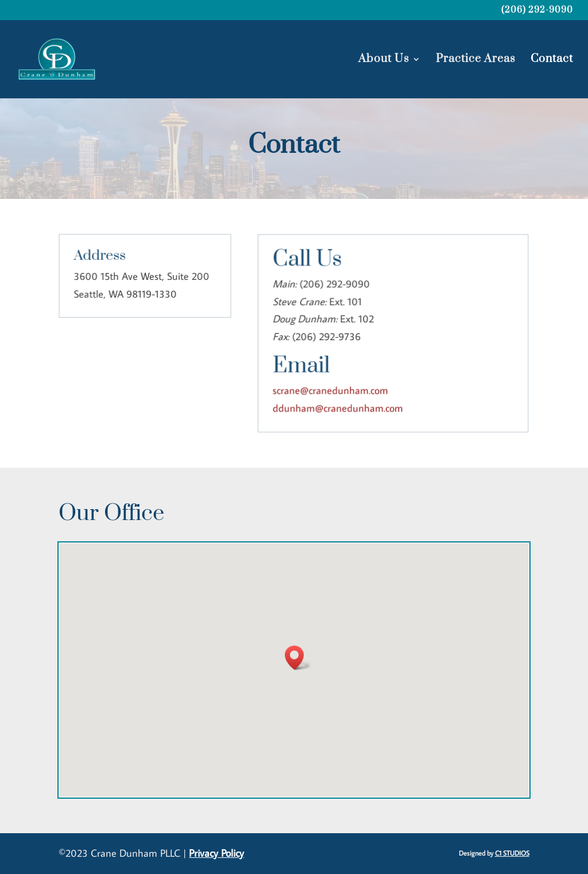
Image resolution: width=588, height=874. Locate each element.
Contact (552, 61)
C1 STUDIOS (512, 853)
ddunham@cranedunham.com (339, 408)
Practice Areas (476, 61)
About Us (384, 61)
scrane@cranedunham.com (331, 390)
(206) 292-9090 (537, 11)
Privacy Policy (216, 853)
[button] (298, 658)
